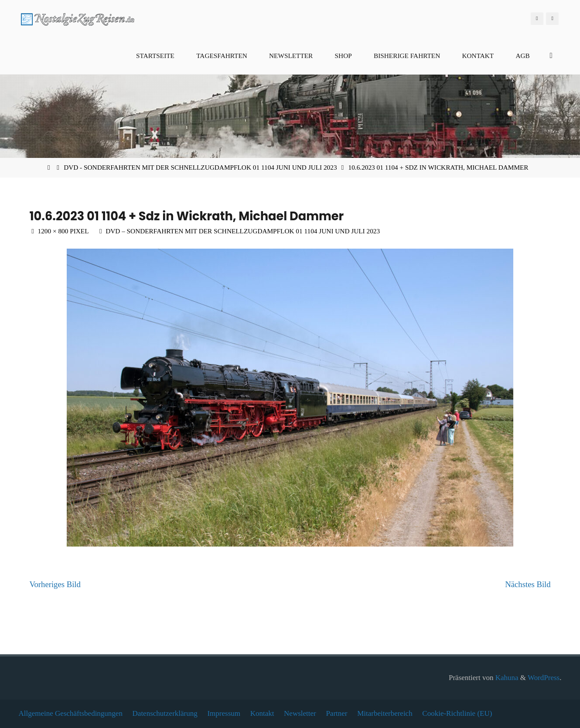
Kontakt (262, 713)
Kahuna (506, 678)
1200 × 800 (54, 231)
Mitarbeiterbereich (385, 713)
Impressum (224, 713)
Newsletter (300, 713)
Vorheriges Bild (55, 584)
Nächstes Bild (528, 584)
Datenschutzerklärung (165, 713)
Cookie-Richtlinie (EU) (457, 713)
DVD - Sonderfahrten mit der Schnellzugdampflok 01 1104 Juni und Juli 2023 (200, 167)
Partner (336, 713)
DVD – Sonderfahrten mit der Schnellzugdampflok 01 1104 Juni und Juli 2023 (243, 231)
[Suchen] (551, 56)
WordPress (544, 678)
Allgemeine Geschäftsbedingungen (71, 713)
